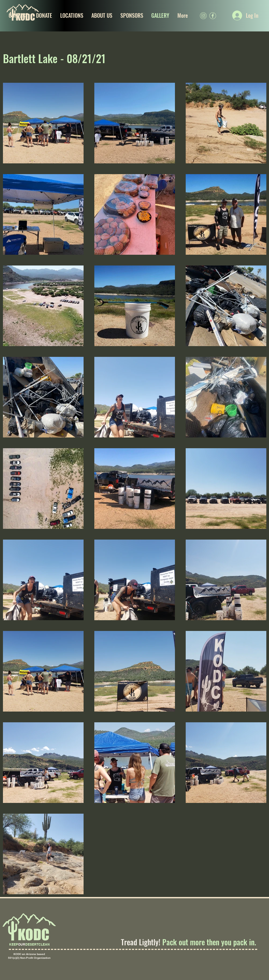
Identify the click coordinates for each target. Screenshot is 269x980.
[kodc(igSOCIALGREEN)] (203, 16)
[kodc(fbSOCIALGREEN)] (213, 16)
